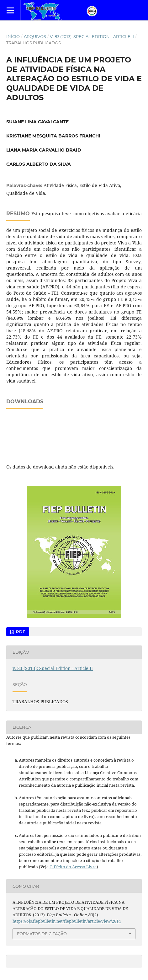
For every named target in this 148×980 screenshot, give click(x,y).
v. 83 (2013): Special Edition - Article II (92, 36)
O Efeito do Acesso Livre (73, 867)
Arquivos (35, 36)
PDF (20, 632)
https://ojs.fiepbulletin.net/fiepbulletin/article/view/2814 (67, 921)
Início (13, 36)
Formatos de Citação (42, 934)
